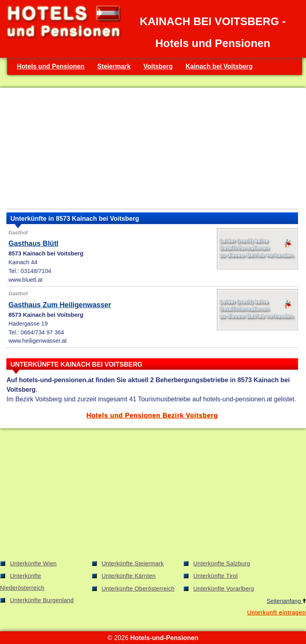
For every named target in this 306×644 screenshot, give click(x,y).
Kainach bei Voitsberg (219, 66)
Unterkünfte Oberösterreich (138, 589)
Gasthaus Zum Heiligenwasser (60, 305)
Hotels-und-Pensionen (164, 638)
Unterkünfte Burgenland (42, 600)
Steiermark (114, 66)
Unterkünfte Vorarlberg (224, 589)
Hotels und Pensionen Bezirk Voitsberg (152, 415)
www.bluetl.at (25, 280)
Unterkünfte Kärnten (129, 576)
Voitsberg (158, 66)
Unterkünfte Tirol (216, 576)
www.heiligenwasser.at (37, 341)
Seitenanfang (286, 601)
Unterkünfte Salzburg (222, 563)
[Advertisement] (152, 150)
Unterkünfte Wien (33, 563)
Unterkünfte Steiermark (133, 563)
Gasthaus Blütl (33, 243)
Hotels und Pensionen (51, 66)
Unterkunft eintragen (277, 613)
